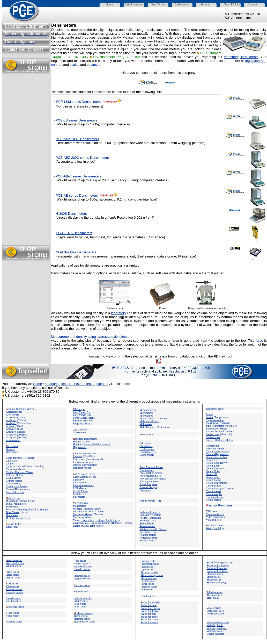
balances (93, 65)
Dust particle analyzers (18, 518)
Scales (149, 605)
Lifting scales (81, 601)
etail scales (147, 596)
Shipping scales (215, 574)
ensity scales (14, 598)
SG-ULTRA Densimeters (74, 233)
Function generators (83, 421)
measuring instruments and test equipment (77, 384)
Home (37, 384)
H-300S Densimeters (71, 214)
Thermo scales (214, 595)
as (75, 430)
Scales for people (150, 617)
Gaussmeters (80, 432)
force (259, 341)
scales (75, 65)
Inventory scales (82, 579)
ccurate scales (14, 560)
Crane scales (13, 586)
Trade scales (213, 598)
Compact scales (14, 589)
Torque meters (213, 500)
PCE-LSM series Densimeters (78, 102)
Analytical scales (15, 563)
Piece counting (149, 575)
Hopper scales (81, 564)
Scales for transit (149, 622)
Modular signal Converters (153, 418)
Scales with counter (217, 568)
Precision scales (149, 587)
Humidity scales (82, 569)
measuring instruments (241, 57)
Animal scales (13, 566)
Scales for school (150, 620)
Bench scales (13, 578)
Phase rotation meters (151, 473)
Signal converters (215, 420)
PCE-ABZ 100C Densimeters (77, 139)
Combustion (88, 520)
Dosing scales (14, 601)
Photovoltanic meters (150, 476)
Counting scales (15, 592)
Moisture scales (82, 619)
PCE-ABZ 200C (67, 158)
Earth (109, 520)
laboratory (118, 313)
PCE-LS (62, 120)
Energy (116, 520)
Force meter (13, 616)
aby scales (13, 572)
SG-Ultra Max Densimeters (76, 252)
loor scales (13, 613)
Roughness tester (215, 409)
